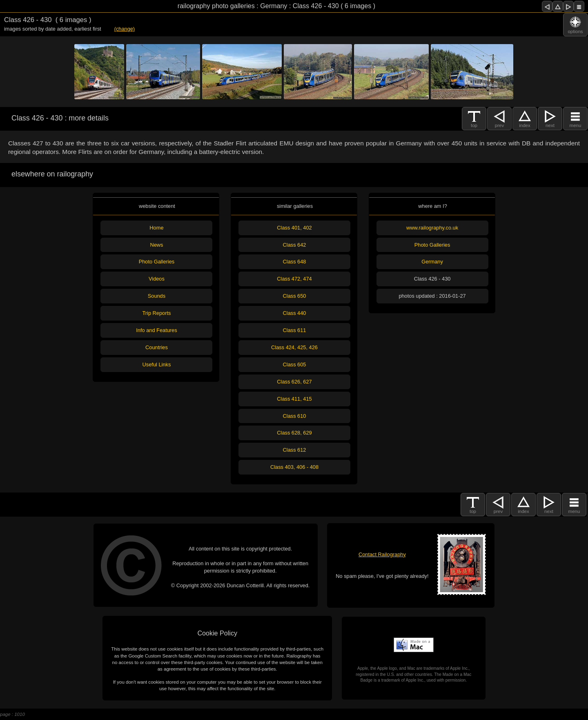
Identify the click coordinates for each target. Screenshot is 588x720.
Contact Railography (382, 554)
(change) (125, 29)
